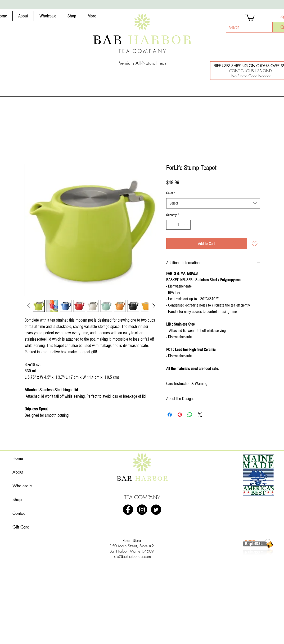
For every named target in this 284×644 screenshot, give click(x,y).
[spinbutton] (178, 225)
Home (18, 458)
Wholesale (22, 486)
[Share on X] (200, 415)
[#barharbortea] (142, 510)
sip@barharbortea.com (132, 557)
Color (171, 193)
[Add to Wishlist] (255, 244)
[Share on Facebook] (170, 415)
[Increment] (186, 225)
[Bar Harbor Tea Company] (128, 510)
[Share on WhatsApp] (190, 415)
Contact (19, 513)
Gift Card (21, 527)
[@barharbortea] (156, 510)
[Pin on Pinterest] (180, 415)
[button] (23, 16)
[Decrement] (170, 225)
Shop (17, 500)
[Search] (245, 27)
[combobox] (213, 203)
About (18, 472)
